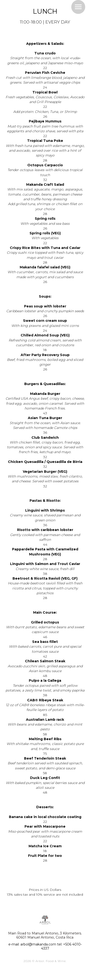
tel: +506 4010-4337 (61, 946)
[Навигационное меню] (78, 7)
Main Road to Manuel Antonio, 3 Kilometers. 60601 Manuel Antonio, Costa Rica (45, 935)
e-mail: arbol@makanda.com (32, 944)
